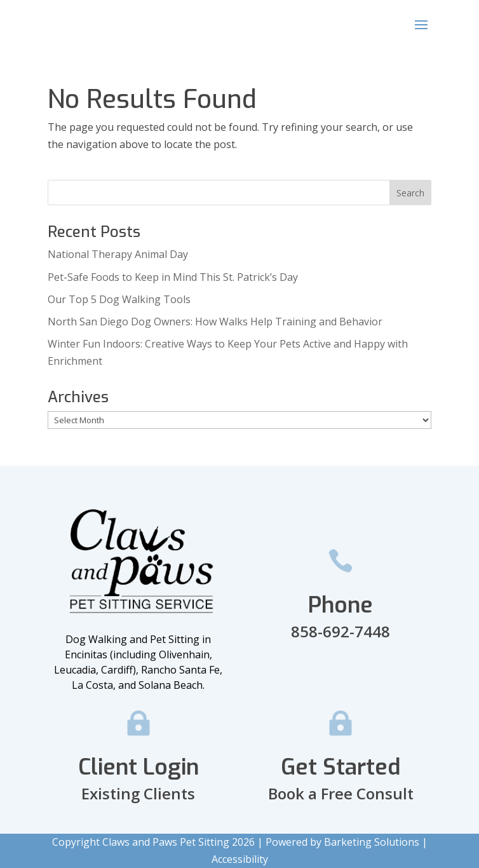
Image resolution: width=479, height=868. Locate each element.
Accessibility (240, 859)
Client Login (138, 767)
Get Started (341, 767)
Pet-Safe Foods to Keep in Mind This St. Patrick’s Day (173, 277)
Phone (341, 605)
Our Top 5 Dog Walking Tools (119, 299)
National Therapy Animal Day (118, 254)
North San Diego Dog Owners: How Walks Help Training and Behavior (215, 322)
